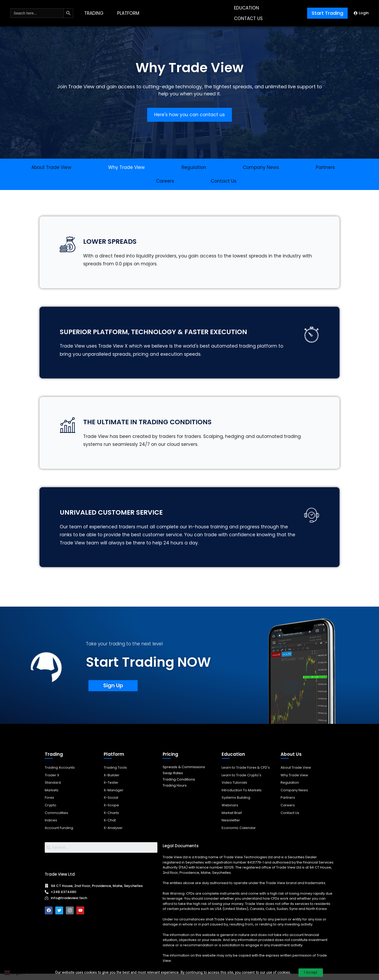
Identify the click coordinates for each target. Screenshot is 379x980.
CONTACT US (251, 18)
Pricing (170, 760)
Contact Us (224, 181)
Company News (261, 167)
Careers (165, 181)
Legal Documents (181, 852)
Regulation (194, 167)
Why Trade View (126, 167)
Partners (325, 167)
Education (233, 760)
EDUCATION (249, 8)
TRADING (97, 13)
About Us (291, 760)
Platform (114, 760)
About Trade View (51, 167)
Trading (54, 760)
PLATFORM (131, 13)
